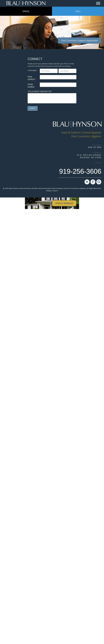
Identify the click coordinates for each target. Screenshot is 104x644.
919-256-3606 (80, 171)
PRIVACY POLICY (52, 191)
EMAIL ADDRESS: (32, 78)
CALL (78, 11)
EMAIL (26, 11)
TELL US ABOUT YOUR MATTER (40, 91)
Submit (33, 108)
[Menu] (98, 3)
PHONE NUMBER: (31, 86)
